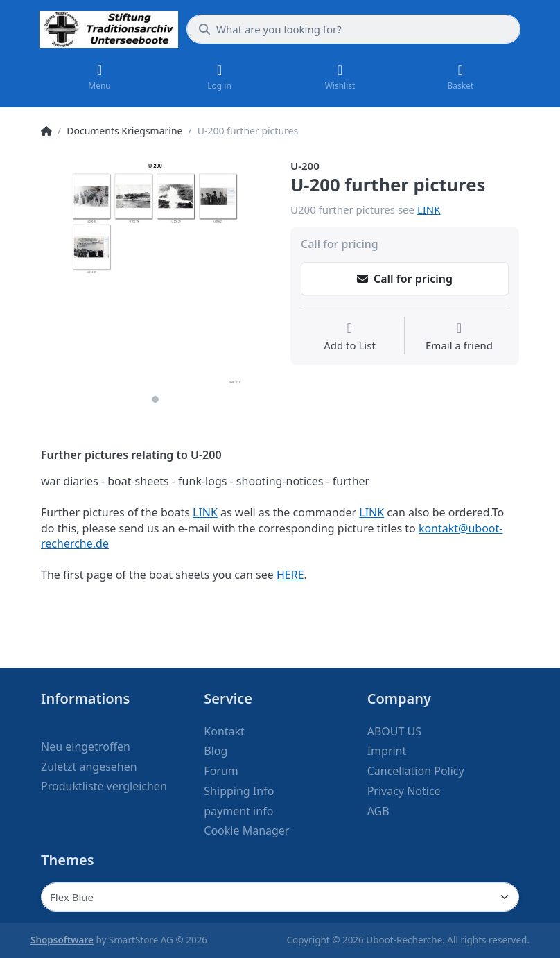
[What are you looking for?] (353, 29)
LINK (429, 209)
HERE (290, 575)
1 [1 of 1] (155, 399)
